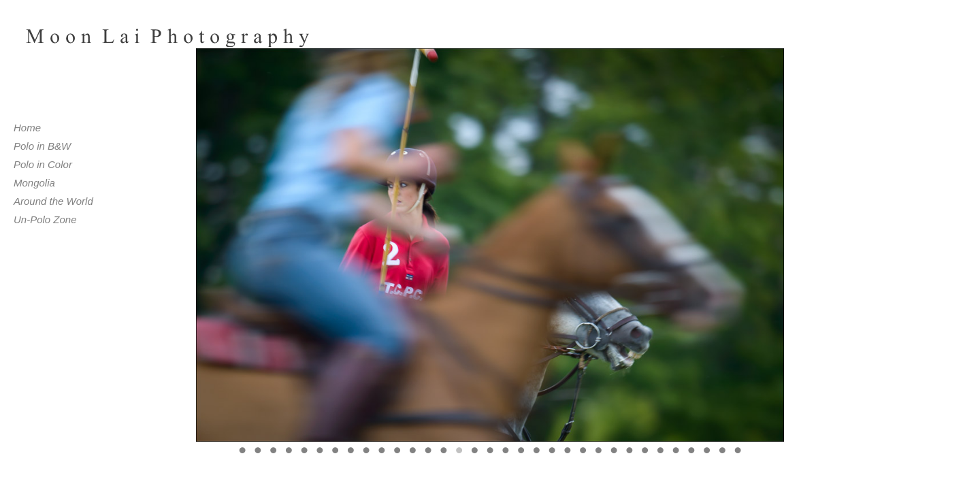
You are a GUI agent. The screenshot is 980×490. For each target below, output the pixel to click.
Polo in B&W (42, 146)
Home (27, 128)
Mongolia (34, 183)
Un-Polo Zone (45, 219)
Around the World (53, 201)
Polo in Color (43, 164)
